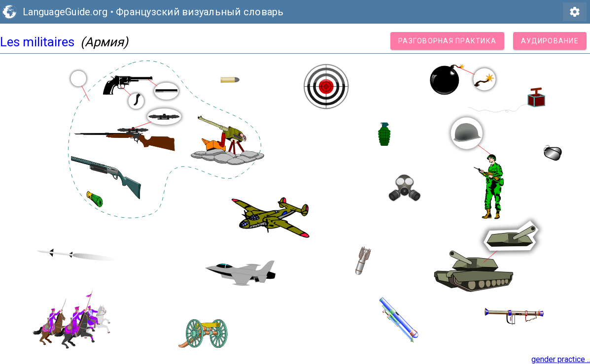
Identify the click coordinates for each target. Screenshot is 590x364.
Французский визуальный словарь (200, 12)
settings (575, 12)
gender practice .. (561, 359)
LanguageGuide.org (65, 12)
